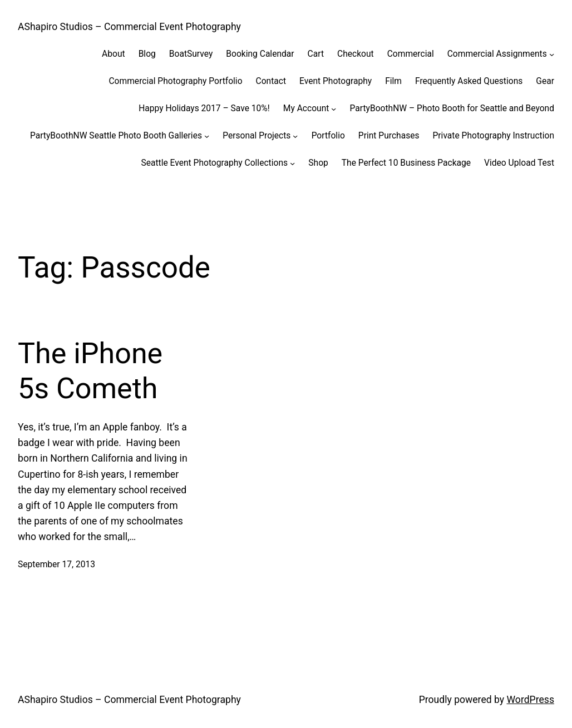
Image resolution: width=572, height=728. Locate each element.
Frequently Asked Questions (469, 81)
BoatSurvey (191, 54)
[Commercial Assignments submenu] (552, 54)
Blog (147, 54)
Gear (545, 81)
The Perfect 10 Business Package (406, 163)
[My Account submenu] (334, 109)
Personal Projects (257, 136)
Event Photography (336, 81)
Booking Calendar (260, 54)
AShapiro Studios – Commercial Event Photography (129, 27)
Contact (271, 81)
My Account (306, 108)
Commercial (411, 54)
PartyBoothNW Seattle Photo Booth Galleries (116, 136)
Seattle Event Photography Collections (214, 163)
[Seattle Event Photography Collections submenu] (292, 163)
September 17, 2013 (56, 564)
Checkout (356, 54)
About (114, 54)
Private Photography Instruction (494, 136)
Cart (316, 54)
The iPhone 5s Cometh (90, 371)
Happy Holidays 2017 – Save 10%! (204, 108)
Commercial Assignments (497, 54)
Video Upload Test (519, 163)
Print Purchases (389, 136)
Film (393, 81)
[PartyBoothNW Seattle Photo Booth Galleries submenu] (207, 136)
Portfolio (328, 136)
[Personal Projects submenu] (295, 136)
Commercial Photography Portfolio (175, 81)
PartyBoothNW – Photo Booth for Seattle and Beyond (452, 108)
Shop (318, 163)
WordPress (531, 700)
